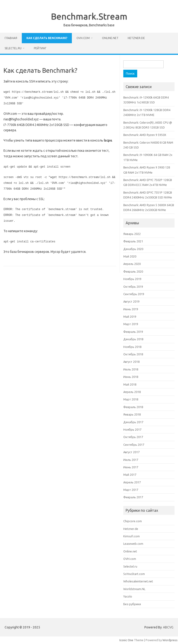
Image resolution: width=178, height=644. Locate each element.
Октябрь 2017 (133, 437)
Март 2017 (131, 490)
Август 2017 (131, 452)
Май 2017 (130, 475)
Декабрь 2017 (133, 422)
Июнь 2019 (131, 309)
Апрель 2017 (132, 482)
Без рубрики (132, 604)
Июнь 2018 (131, 377)
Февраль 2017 (133, 497)
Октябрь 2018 (133, 354)
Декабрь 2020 (133, 249)
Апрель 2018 (132, 392)
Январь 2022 (132, 234)
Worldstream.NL (134, 589)
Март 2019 (131, 324)
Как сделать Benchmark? (47, 38)
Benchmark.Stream (89, 16)
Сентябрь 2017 (134, 445)
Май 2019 (130, 317)
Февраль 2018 (133, 407)
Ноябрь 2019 (132, 279)
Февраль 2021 (133, 241)
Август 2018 (131, 362)
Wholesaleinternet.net (138, 581)
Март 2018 (131, 399)
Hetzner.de (136, 38)
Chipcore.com (133, 521)
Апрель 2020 (132, 264)
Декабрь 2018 (133, 339)
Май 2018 (130, 384)
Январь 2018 (132, 414)
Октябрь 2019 (133, 287)
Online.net (110, 38)
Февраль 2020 (133, 271)
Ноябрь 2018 (132, 347)
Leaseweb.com (133, 544)
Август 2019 (131, 301)
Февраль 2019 (133, 332)
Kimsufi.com (132, 536)
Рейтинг (40, 48)
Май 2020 (130, 256)
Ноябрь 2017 (132, 429)
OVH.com (83, 38)
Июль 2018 (131, 369)
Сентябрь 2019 (134, 294)
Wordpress (170, 640)
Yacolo (128, 596)
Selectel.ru (13, 48)
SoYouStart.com (134, 574)
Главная (11, 38)
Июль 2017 (131, 460)
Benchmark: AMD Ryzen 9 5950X (145, 135)
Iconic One (126, 640)
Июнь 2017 (131, 467)
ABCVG (168, 627)
